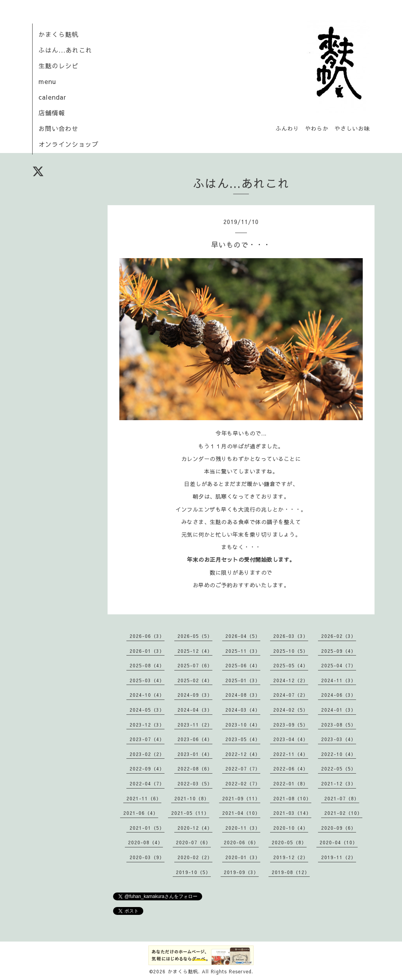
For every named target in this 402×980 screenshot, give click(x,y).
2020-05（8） (289, 842)
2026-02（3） (339, 636)
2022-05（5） (339, 769)
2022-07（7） (243, 769)
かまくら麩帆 (58, 34)
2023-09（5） (291, 725)
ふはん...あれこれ (65, 50)
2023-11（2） (195, 725)
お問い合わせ (58, 128)
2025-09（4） (339, 651)
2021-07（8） (342, 798)
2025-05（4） (291, 665)
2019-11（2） (339, 857)
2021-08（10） (292, 798)
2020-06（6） (241, 842)
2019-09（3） (241, 872)
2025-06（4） (243, 665)
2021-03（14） (292, 813)
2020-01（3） (243, 857)
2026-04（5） (243, 636)
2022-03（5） (195, 783)
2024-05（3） (147, 710)
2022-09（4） (147, 769)
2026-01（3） (147, 651)
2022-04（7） (147, 783)
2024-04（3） (195, 710)
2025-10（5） (291, 651)
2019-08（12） (291, 872)
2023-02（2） (147, 754)
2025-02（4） (195, 680)
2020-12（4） (195, 828)
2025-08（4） (147, 665)
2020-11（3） (243, 828)
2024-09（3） (195, 695)
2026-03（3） (291, 636)
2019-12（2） (291, 857)
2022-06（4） (291, 769)
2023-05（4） (243, 739)
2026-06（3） (147, 636)
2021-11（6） (144, 798)
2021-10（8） (192, 798)
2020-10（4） (291, 828)
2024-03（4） (243, 710)
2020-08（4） (145, 842)
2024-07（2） (291, 695)
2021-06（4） (141, 813)
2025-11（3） (243, 651)
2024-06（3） (339, 695)
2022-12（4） (243, 754)
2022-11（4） (291, 754)
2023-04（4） (291, 739)
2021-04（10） (241, 813)
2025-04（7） (339, 665)
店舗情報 (52, 113)
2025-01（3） (243, 680)
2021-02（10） (343, 813)
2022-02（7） (243, 783)
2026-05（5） (195, 636)
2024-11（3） (339, 680)
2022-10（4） (339, 754)
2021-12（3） (339, 783)
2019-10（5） (193, 872)
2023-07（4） (147, 739)
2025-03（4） (147, 680)
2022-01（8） (291, 783)
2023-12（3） (147, 725)
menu (47, 81)
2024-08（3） (243, 695)
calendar (52, 97)
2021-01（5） (147, 828)
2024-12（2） (291, 680)
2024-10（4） (147, 695)
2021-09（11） (241, 798)
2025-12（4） (195, 651)
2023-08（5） (339, 725)
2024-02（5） (291, 710)
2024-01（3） (339, 710)
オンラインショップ (69, 144)
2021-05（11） (190, 813)
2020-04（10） (339, 842)
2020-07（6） (193, 842)
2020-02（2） (195, 857)
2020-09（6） (339, 828)
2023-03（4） (339, 739)
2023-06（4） (195, 739)
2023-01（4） (195, 754)
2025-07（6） (195, 665)
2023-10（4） (243, 725)
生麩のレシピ (58, 66)
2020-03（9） (147, 857)
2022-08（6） (195, 769)
